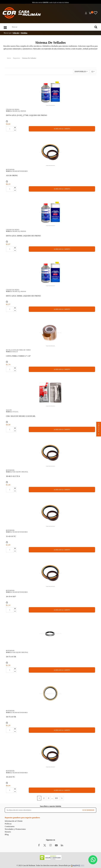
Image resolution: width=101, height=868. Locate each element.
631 (57, 798)
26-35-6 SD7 (11, 596)
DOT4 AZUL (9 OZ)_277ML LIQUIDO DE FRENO (26, 115)
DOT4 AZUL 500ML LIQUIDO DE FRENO (23, 236)
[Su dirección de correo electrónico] (43, 810)
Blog (7, 834)
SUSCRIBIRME (88, 810)
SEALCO (15, 352)
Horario (8, 832)
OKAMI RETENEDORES (20, 171)
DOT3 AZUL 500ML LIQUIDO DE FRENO (23, 296)
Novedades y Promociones (15, 829)
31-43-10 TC (11, 536)
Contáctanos (10, 826)
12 (93, 71)
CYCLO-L (15, 412)
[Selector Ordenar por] (81, 71)
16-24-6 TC (10, 777)
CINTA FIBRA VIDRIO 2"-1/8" (18, 356)
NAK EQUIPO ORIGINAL (20, 472)
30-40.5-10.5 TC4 (13, 476)
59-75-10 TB (11, 657)
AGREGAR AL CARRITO (62, 129)
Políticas (8, 824)
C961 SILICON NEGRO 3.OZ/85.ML (21, 416)
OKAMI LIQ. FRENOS (19, 111)
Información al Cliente (14, 821)
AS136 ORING (12, 175)
